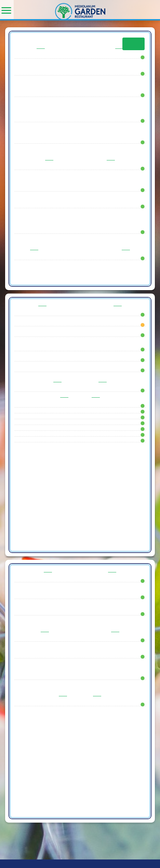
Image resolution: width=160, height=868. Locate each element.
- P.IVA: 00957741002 (58, 864)
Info (134, 44)
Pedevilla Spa (21, 864)
